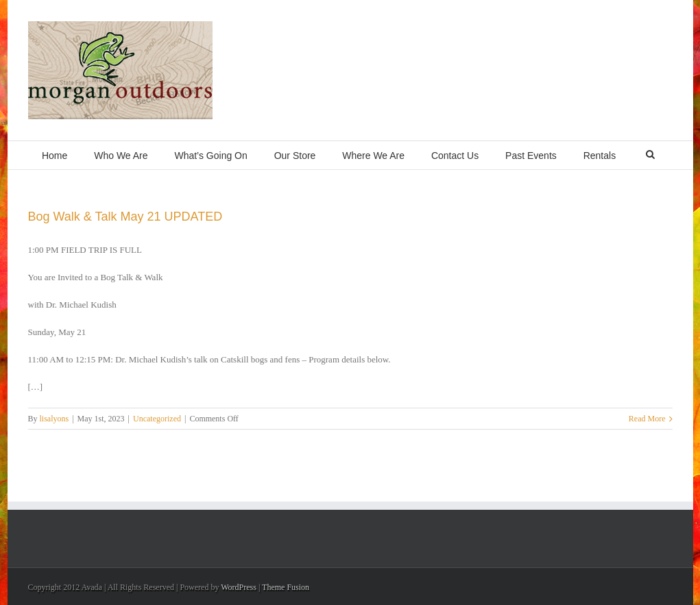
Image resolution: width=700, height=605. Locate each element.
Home (55, 156)
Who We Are (121, 156)
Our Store (295, 156)
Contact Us (455, 156)
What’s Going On (210, 156)
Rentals (600, 156)
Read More (647, 419)
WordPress (239, 587)
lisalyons (55, 419)
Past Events (531, 156)
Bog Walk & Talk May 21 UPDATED (125, 217)
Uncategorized (157, 419)
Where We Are (373, 156)
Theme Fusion (286, 587)
